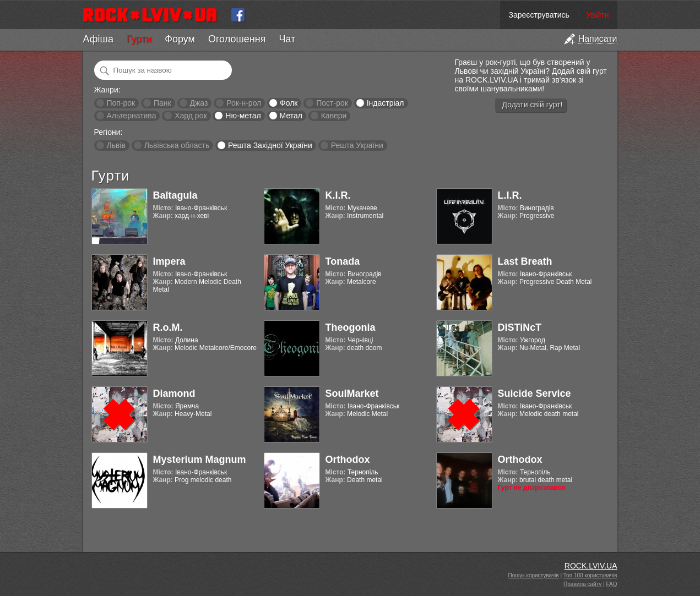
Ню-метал (243, 116)
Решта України (357, 145)
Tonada (343, 261)
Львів (116, 145)
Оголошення (237, 39)
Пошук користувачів (534, 575)
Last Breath (525, 261)
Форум (180, 39)
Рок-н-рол (244, 103)
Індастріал (386, 103)
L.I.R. (510, 195)
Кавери (334, 116)
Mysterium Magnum (200, 460)
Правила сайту (582, 584)
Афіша (98, 39)
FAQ (611, 584)
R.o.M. (168, 327)
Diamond (174, 393)
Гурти (139, 39)
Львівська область (177, 145)
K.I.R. (338, 195)
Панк (162, 103)
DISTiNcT (520, 327)
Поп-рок (121, 103)
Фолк (289, 103)
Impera (169, 261)
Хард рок (191, 116)
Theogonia (351, 327)
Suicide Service (535, 393)
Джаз (199, 103)
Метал (291, 116)
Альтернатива (131, 116)
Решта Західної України (270, 145)
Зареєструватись (539, 15)
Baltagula (175, 195)
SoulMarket (352, 393)
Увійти (598, 15)
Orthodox (348, 460)
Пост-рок (332, 103)
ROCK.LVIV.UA (591, 566)
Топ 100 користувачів (590, 575)
